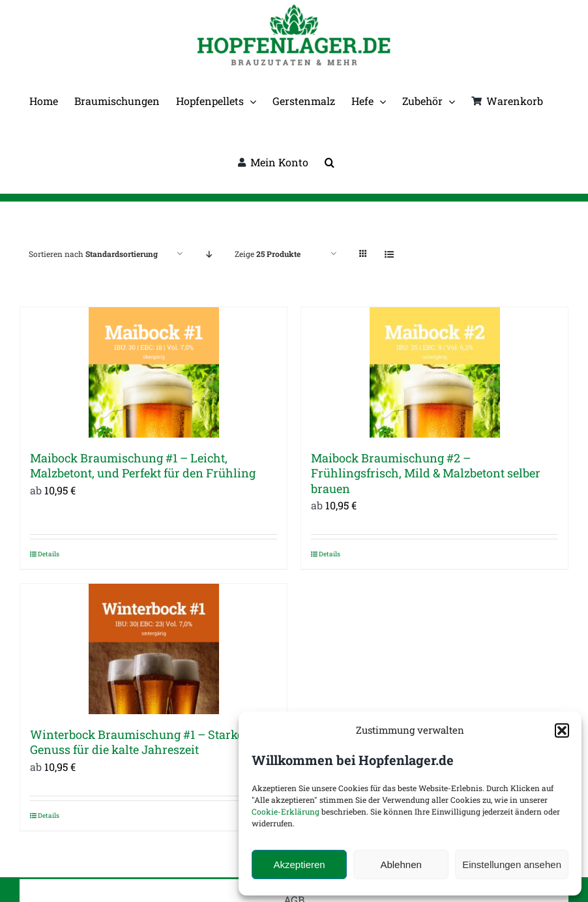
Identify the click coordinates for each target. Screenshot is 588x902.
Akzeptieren (299, 864)
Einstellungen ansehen (512, 864)
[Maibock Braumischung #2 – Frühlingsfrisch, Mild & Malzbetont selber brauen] (434, 372)
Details (49, 554)
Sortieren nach (93, 254)
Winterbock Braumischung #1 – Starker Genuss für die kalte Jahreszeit (139, 742)
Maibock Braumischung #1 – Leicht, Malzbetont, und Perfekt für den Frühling (143, 465)
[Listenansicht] (389, 254)
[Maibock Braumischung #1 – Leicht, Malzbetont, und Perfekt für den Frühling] (154, 372)
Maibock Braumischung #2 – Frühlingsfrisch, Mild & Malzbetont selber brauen (426, 473)
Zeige (268, 254)
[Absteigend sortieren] (209, 254)
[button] (562, 730)
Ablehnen (401, 864)
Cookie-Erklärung (286, 811)
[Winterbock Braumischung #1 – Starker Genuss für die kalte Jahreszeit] (154, 649)
